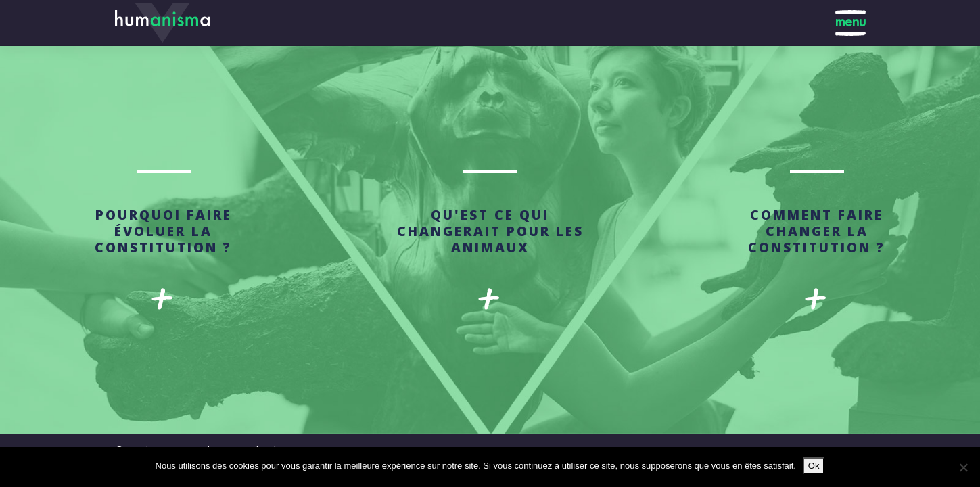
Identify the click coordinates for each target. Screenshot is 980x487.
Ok (814, 466)
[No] (963, 467)
